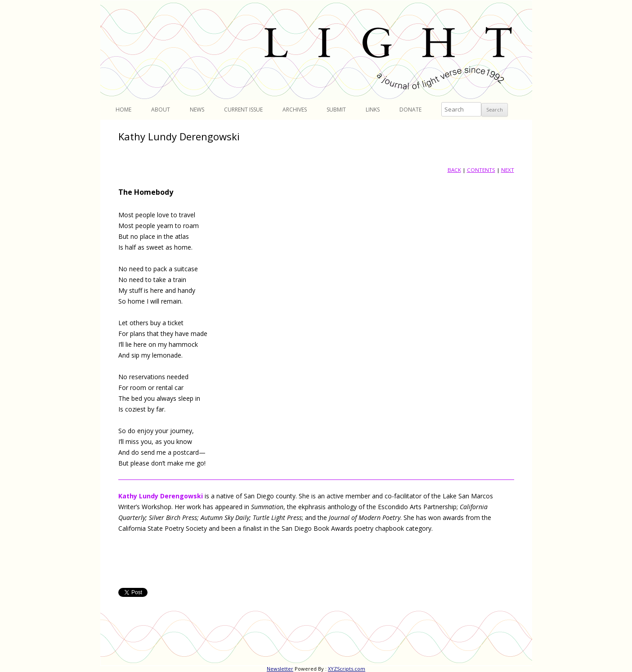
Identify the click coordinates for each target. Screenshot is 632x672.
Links (373, 110)
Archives (295, 110)
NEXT (508, 170)
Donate (410, 110)
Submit (336, 110)
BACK (454, 170)
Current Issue (243, 110)
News (197, 110)
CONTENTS (481, 170)
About (161, 110)
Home (123, 110)
